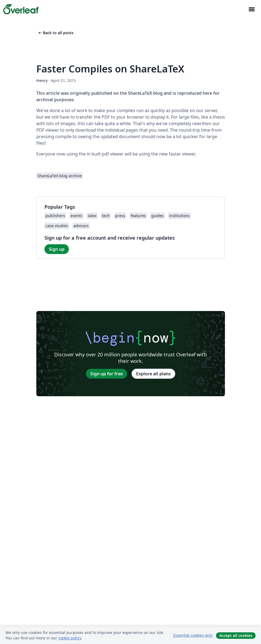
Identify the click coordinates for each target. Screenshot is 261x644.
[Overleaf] (21, 9)
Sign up (57, 249)
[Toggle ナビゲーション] (252, 9)
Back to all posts (55, 33)
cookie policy (70, 638)
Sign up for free (107, 374)
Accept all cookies (236, 635)
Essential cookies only (193, 635)
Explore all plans (153, 374)
